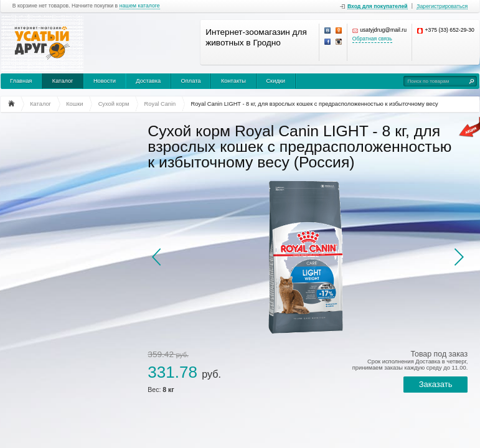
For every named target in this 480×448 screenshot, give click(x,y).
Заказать (436, 384)
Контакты (233, 81)
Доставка (148, 81)
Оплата (191, 81)
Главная (21, 81)
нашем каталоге (140, 6)
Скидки (275, 81)
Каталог (63, 81)
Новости (105, 81)
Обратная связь (372, 39)
